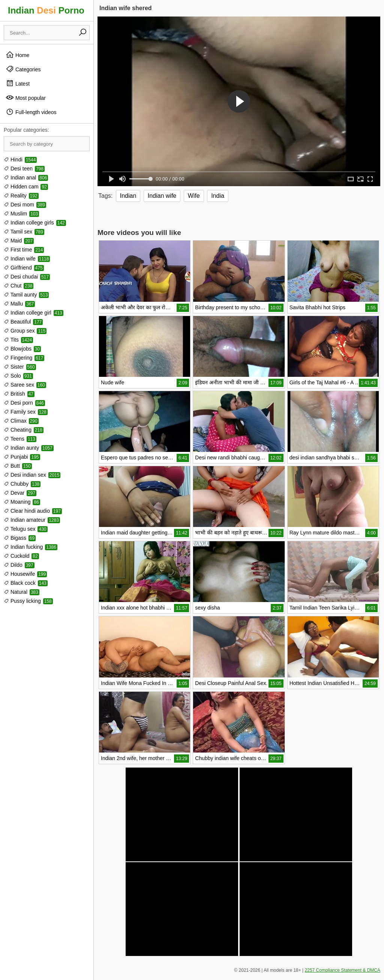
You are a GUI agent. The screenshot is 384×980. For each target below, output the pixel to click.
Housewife (25, 574)
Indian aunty (29, 448)
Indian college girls (35, 223)
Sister (20, 367)
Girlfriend (24, 268)
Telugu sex (26, 529)
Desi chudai (27, 277)
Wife (194, 196)
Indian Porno (46, 10)
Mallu (19, 304)
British (19, 394)
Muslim (21, 214)
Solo (18, 376)
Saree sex (25, 385)
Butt (18, 466)
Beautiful (23, 322)
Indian (128, 196)
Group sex (25, 331)
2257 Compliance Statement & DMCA (343, 970)
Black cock (26, 583)
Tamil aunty (26, 295)
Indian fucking (31, 547)
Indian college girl (34, 313)
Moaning (22, 502)
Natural (22, 592)
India (218, 196)
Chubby (22, 484)
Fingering (24, 358)
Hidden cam (26, 187)
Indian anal (26, 178)
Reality (21, 196)
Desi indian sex (32, 475)
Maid (19, 241)
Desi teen (24, 169)
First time (24, 250)
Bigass (20, 538)
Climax (21, 421)
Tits (18, 340)
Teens (20, 439)
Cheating (24, 430)
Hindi (20, 160)
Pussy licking (28, 601)
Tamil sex (24, 232)
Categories (23, 69)
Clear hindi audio (33, 511)
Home (17, 55)
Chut (19, 286)
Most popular (26, 98)
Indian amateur (32, 520)
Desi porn (24, 403)
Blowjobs (22, 349)
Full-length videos (31, 112)
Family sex (26, 412)
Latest (18, 83)
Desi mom (25, 205)
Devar (20, 493)
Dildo (19, 565)
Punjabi (22, 457)
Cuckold (21, 556)
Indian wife (27, 259)
